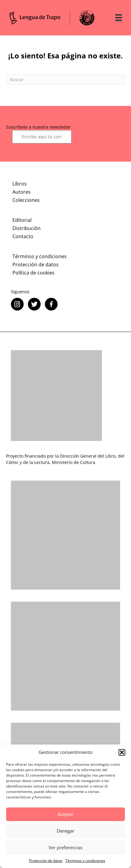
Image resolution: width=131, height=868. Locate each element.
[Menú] (119, 18)
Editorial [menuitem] (22, 220)
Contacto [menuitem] (23, 236)
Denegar (65, 831)
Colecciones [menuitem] (26, 200)
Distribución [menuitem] (27, 228)
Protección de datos (46, 861)
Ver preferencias (65, 847)
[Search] (65, 80)
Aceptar (65, 814)
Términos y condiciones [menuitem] (40, 256)
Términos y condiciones (85, 861)
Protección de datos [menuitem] (35, 265)
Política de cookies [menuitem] (34, 273)
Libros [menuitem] (20, 184)
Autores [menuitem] (22, 192)
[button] (122, 752)
